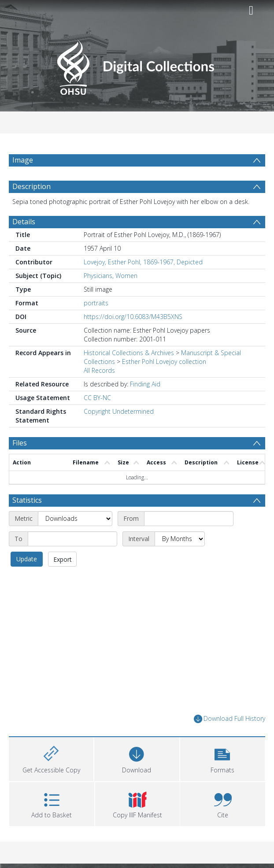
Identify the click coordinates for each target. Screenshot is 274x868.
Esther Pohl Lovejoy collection (164, 362)
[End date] (72, 539)
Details (24, 222)
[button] (222, 758)
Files (20, 443)
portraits (96, 303)
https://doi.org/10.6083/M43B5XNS (133, 317)
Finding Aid (145, 384)
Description (31, 186)
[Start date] (189, 519)
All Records (99, 370)
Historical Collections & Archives (129, 353)
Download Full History (230, 719)
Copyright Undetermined (119, 411)
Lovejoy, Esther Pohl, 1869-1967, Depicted (143, 262)
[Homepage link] (137, 65)
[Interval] (180, 539)
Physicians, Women (111, 276)
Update (27, 559)
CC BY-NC (97, 398)
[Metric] (75, 519)
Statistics (27, 500)
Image (23, 160)
